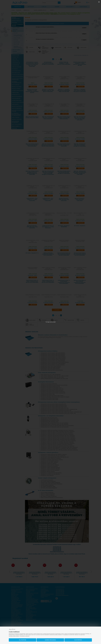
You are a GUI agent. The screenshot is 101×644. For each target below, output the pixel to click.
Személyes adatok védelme (15, 636)
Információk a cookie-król (26, 636)
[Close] (99, 2)
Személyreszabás (50, 640)
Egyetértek (77, 640)
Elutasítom (23, 640)
